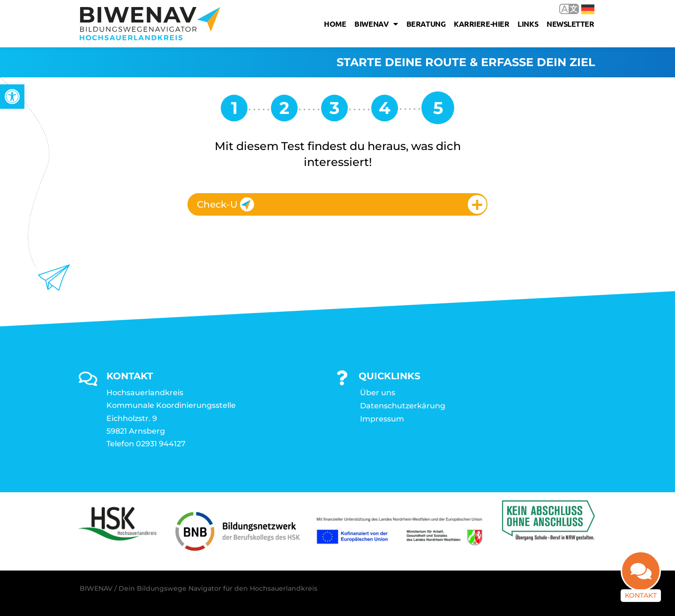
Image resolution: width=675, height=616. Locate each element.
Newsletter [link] (570, 24)
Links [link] (528, 24)
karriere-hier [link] (481, 24)
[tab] (337, 204)
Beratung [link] (426, 24)
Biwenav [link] (376, 24)
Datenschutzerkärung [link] (403, 406)
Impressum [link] (382, 419)
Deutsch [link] (588, 9)
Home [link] (335, 24)
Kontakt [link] (641, 595)
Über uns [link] (378, 393)
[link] (12, 97)
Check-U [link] (225, 204)
